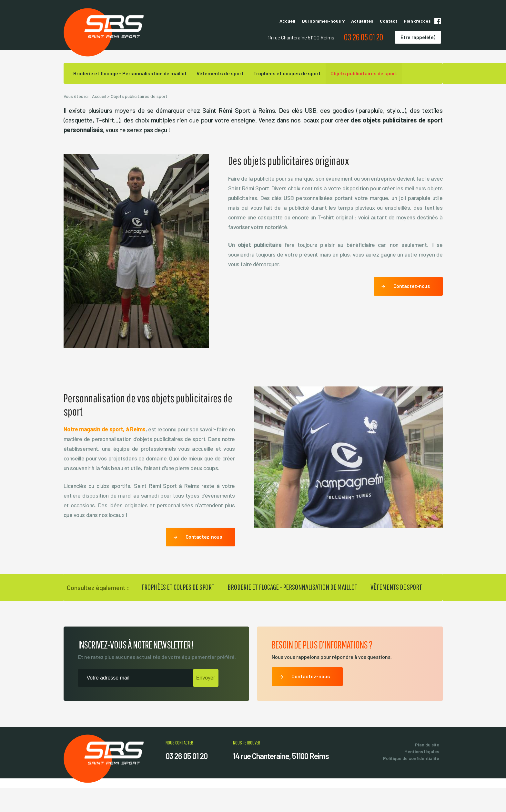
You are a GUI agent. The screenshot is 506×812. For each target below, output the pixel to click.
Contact (389, 21)
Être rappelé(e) (418, 37)
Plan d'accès (417, 21)
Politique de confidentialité (411, 782)
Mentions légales (422, 775)
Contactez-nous (405, 311)
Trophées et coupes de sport (287, 73)
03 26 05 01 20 (364, 37)
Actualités (362, 21)
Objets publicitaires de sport (364, 73)
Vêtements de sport (220, 73)
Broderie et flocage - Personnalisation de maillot (130, 73)
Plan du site (427, 769)
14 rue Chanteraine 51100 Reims (301, 37)
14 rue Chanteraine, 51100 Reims (281, 780)
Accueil (287, 21)
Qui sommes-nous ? (323, 21)
